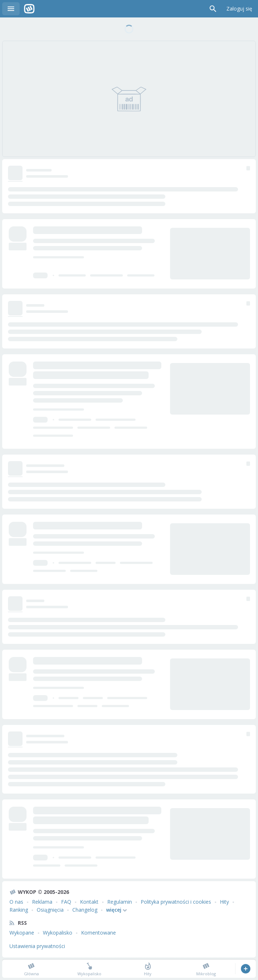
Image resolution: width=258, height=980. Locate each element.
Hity (224, 902)
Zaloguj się (239, 9)
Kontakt (89, 902)
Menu (11, 9)
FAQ (66, 902)
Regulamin (120, 902)
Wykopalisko (58, 933)
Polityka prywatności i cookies (176, 902)
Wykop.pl (29, 9)
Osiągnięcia (50, 910)
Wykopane (22, 933)
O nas (16, 902)
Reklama (42, 902)
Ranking (19, 910)
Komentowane (98, 933)
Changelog (85, 910)
